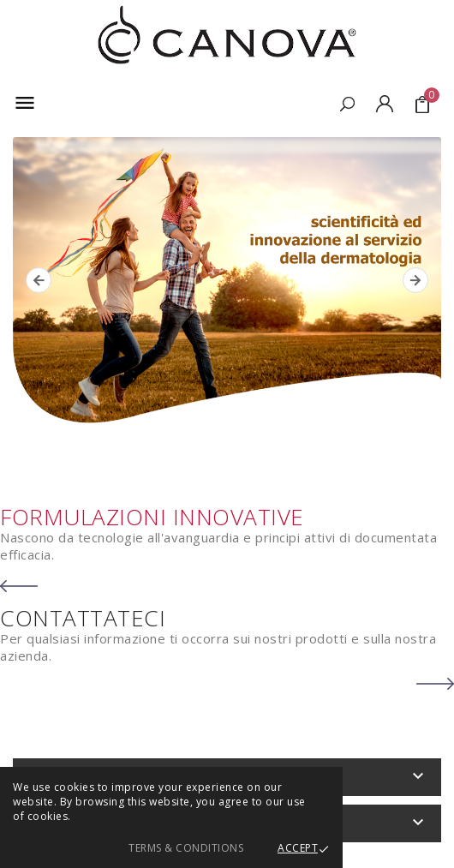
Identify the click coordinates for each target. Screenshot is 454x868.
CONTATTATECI (83, 618)
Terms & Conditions (186, 848)
